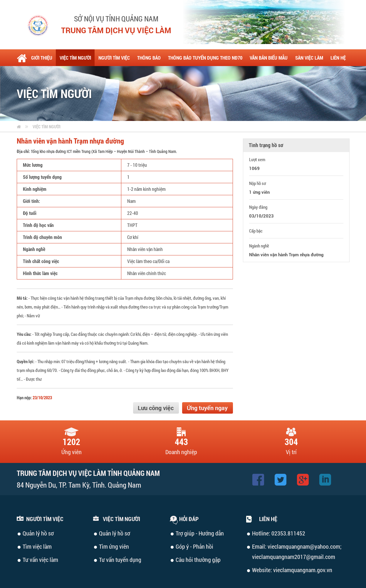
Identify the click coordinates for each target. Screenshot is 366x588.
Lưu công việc (156, 408)
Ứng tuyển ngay (207, 408)
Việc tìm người (47, 127)
